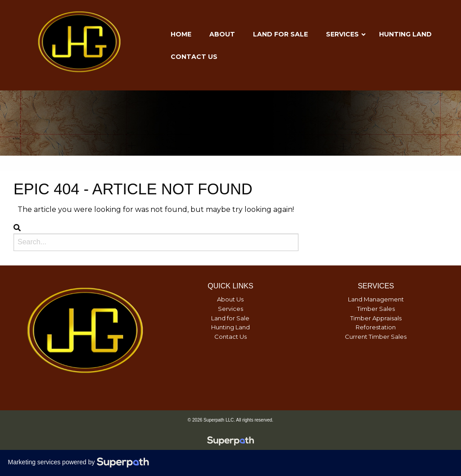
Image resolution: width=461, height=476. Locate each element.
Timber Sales (376, 309)
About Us (230, 299)
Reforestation (376, 327)
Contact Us (230, 337)
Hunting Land (230, 327)
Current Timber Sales (376, 337)
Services (230, 309)
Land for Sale (230, 318)
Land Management (376, 299)
